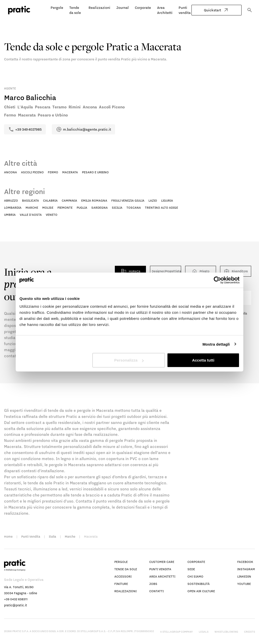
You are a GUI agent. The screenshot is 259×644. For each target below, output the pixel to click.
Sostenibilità (199, 584)
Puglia (82, 208)
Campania (69, 200)
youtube (244, 584)
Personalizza (129, 360)
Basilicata (30, 200)
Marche (32, 208)
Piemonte (65, 208)
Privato (200, 271)
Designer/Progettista (166, 271)
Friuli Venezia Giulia (128, 200)
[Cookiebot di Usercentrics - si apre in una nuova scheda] (217, 280)
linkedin (244, 576)
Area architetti (162, 576)
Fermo (53, 172)
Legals (204, 632)
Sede (191, 569)
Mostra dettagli (216, 344)
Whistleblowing (226, 632)
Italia (52, 536)
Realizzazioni (99, 8)
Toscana (134, 208)
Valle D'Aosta (31, 215)
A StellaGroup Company (176, 632)
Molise (48, 208)
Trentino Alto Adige (161, 208)
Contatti (156, 591)
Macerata (70, 172)
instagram (246, 569)
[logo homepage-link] (19, 10)
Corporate (143, 8)
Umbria (10, 215)
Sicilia (117, 208)
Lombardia (13, 208)
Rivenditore (236, 271)
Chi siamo (195, 576)
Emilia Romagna (94, 200)
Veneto (52, 215)
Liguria (167, 200)
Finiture (121, 584)
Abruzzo (11, 200)
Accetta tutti (203, 360)
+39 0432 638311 (16, 599)
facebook (245, 562)
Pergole (57, 8)
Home (8, 536)
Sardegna (100, 208)
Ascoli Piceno (32, 172)
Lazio (153, 200)
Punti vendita (160, 569)
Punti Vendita (31, 536)
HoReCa (131, 271)
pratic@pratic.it (16, 605)
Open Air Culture (201, 591)
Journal (123, 8)
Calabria (50, 200)
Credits (250, 632)
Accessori (123, 576)
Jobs (153, 584)
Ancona (10, 172)
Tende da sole (126, 569)
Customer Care (162, 562)
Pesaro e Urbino (95, 172)
